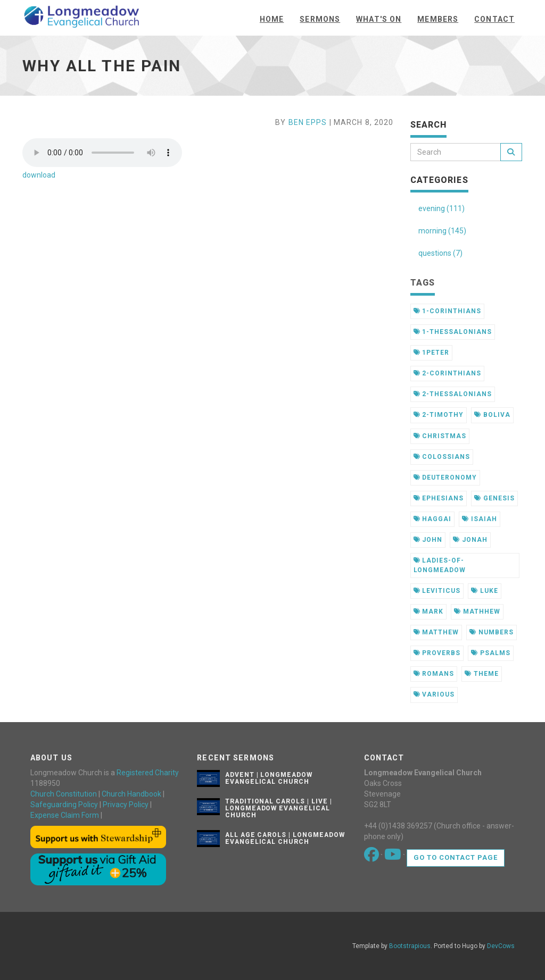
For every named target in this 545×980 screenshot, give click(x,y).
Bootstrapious (410, 946)
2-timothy (439, 415)
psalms (491, 653)
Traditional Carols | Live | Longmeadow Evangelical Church (279, 808)
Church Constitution (64, 794)
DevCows (501, 946)
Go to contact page (456, 857)
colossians (442, 457)
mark (429, 612)
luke (485, 591)
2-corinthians (447, 373)
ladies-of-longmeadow (440, 565)
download (39, 175)
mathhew (477, 612)
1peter (432, 353)
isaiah (480, 519)
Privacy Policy (126, 805)
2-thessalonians (453, 394)
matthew (436, 632)
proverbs (437, 653)
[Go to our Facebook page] (372, 857)
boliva (492, 415)
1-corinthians (447, 311)
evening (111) (441, 208)
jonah (470, 540)
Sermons (320, 19)
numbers (492, 632)
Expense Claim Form (65, 815)
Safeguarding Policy (64, 805)
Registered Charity (148, 773)
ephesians (439, 498)
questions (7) (440, 253)
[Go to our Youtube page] (394, 857)
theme (482, 674)
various (434, 694)
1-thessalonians (453, 332)
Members (438, 19)
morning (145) (442, 231)
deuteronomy (445, 478)
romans (434, 674)
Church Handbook (131, 794)
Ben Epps (308, 122)
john (428, 540)
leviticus (437, 591)
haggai (433, 519)
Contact (494, 19)
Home (272, 19)
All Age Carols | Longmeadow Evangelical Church (285, 838)
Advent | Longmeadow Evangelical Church (269, 778)
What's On (379, 19)
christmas (440, 436)
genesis (494, 498)
